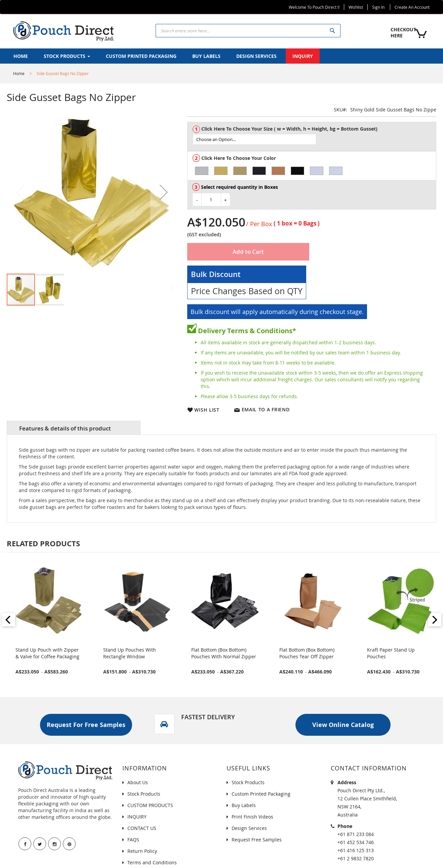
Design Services (249, 828)
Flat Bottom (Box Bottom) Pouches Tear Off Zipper (307, 653)
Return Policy (142, 851)
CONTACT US (142, 828)
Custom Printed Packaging (261, 794)
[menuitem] (21, 56)
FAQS (133, 840)
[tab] (74, 428)
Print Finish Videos (252, 817)
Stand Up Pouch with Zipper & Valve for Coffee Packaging (47, 653)
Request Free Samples (257, 840)
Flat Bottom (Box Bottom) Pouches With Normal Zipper (224, 653)
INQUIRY (137, 817)
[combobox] (248, 31)
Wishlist (356, 7)
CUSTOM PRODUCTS (150, 805)
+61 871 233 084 (356, 834)
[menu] (221, 56)
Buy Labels (244, 805)
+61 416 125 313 (356, 850)
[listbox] (314, 139)
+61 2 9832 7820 (356, 858)
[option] (202, 171)
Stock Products (144, 794)
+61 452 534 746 (356, 842)
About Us (138, 782)
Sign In (378, 7)
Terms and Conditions (152, 862)
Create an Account (412, 7)
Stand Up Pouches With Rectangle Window (130, 653)
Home (19, 73)
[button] (164, 192)
